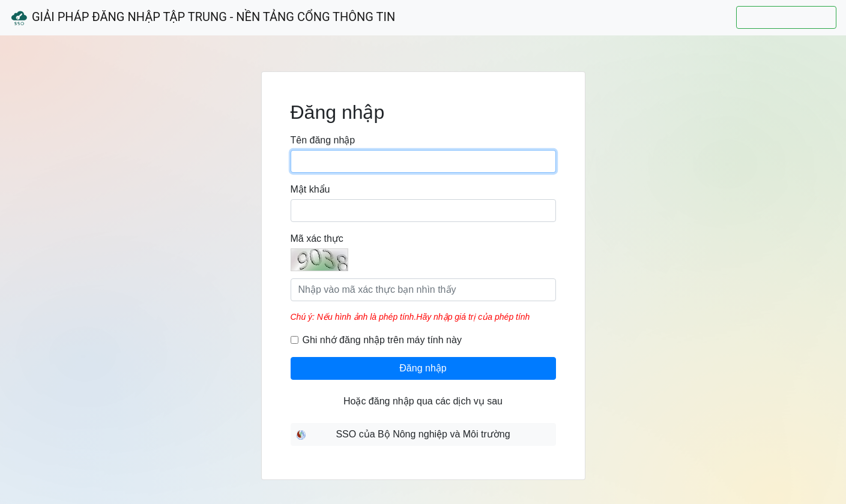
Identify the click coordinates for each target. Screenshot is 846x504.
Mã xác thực (317, 238)
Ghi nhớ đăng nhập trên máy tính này (382, 340)
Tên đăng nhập (323, 140)
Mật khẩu (310, 189)
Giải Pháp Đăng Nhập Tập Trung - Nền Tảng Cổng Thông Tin (202, 18)
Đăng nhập (423, 368)
